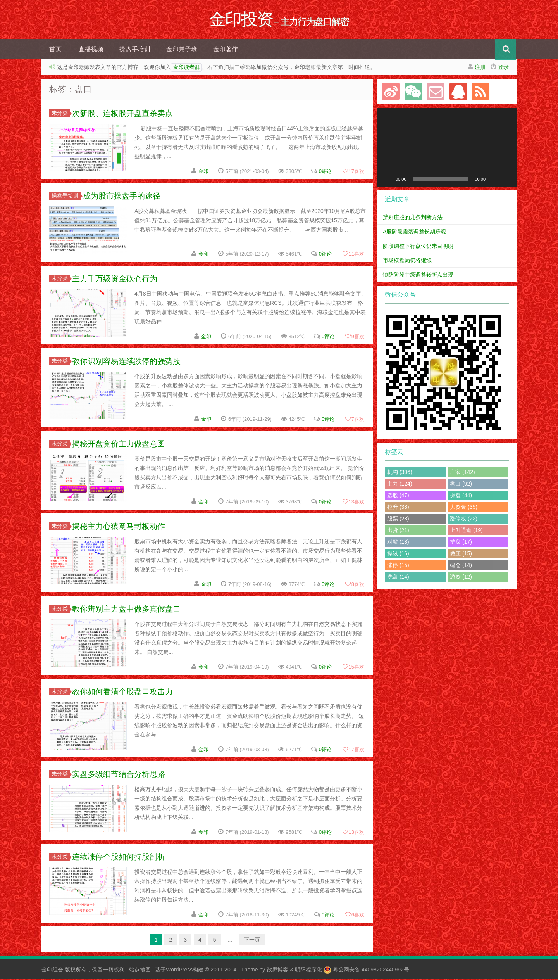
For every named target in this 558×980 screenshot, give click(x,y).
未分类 (61, 114)
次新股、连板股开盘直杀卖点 (122, 114)
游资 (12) (461, 577)
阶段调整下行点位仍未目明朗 (418, 247)
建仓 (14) (461, 566)
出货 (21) (398, 531)
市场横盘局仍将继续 (407, 261)
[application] (447, 148)
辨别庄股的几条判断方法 (413, 218)
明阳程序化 (308, 970)
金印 (203, 172)
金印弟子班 (182, 50)
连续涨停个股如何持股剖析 (119, 857)
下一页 (252, 940)
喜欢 (353, 172)
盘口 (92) (461, 484)
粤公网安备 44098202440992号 (371, 970)
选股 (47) (398, 496)
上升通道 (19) (466, 531)
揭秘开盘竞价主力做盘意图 (119, 444)
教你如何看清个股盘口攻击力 (122, 692)
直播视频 (91, 50)
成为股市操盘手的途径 (122, 197)
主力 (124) (400, 484)
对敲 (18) (398, 543)
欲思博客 (277, 970)
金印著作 (226, 50)
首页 (55, 50)
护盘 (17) (461, 543)
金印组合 (52, 970)
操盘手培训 (135, 50)
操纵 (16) (398, 554)
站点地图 (140, 970)
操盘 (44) (461, 496)
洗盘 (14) (398, 577)
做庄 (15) (461, 554)
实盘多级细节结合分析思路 (119, 775)
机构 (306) (400, 473)
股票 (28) (398, 519)
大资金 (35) (464, 508)
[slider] (441, 180)
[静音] (494, 180)
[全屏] (506, 180)
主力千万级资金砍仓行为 (115, 279)
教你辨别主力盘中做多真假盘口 (126, 610)
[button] (447, 148)
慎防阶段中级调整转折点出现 (418, 275)
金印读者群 (186, 68)
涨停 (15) (398, 566)
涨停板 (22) (464, 519)
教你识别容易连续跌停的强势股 (126, 362)
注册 (480, 68)
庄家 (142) (462, 473)
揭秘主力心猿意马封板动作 (119, 527)
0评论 (325, 172)
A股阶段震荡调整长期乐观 (414, 232)
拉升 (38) (398, 508)
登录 (503, 68)
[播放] (387, 180)
